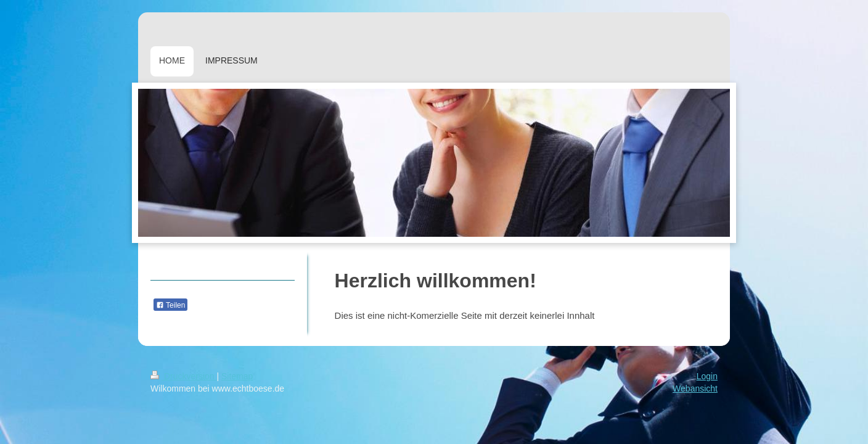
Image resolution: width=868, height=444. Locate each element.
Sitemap (237, 376)
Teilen (170, 305)
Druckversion (183, 376)
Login (707, 376)
